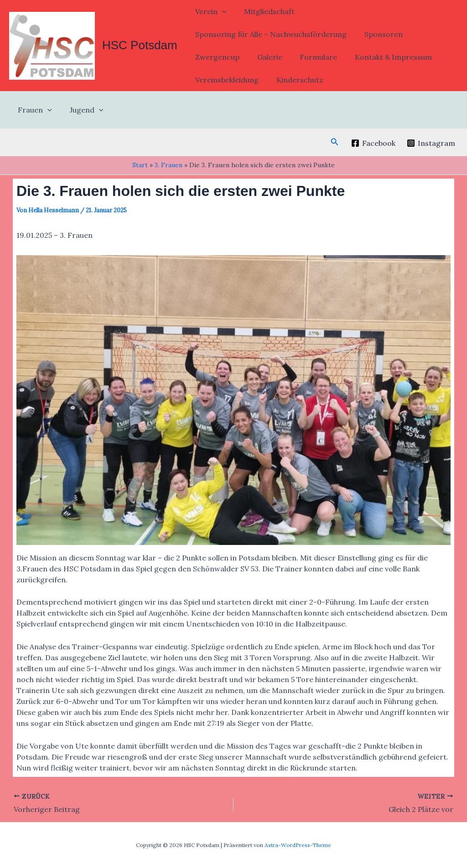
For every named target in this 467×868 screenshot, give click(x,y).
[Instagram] (431, 143)
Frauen (34, 110)
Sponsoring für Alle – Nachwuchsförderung (270, 34)
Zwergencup (216, 57)
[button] (221, 11)
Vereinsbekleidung (226, 80)
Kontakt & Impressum (383, 57)
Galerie (265, 57)
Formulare (311, 57)
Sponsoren (379, 34)
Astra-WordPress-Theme (298, 845)
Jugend (82, 110)
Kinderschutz (295, 80)
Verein (210, 11)
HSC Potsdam (140, 45)
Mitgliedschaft (265, 11)
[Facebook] (373, 143)
